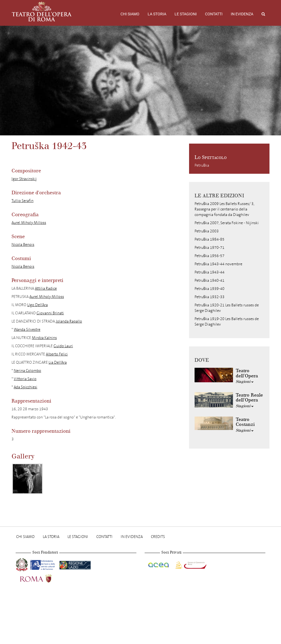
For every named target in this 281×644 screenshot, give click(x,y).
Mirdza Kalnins (44, 338)
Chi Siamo (130, 14)
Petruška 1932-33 (210, 297)
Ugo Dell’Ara (37, 305)
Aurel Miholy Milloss (29, 223)
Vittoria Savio (25, 379)
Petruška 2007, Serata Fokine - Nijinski (227, 223)
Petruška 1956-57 (210, 256)
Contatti (214, 14)
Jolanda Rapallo (69, 321)
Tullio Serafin (23, 201)
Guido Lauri (63, 346)
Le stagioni (186, 14)
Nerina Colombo (27, 371)
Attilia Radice (46, 288)
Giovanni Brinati (50, 313)
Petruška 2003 (207, 231)
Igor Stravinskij (24, 179)
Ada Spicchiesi (26, 387)
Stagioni (245, 382)
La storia (157, 14)
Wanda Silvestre (27, 330)
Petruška (202, 165)
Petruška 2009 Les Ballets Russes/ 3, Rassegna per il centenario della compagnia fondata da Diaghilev (224, 209)
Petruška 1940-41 (210, 280)
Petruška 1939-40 (210, 289)
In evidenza (242, 14)
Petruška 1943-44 (210, 272)
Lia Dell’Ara (58, 362)
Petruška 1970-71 (210, 248)
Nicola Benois (23, 245)
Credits (158, 537)
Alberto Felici (57, 354)
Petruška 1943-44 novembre (218, 264)
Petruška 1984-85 (210, 239)
